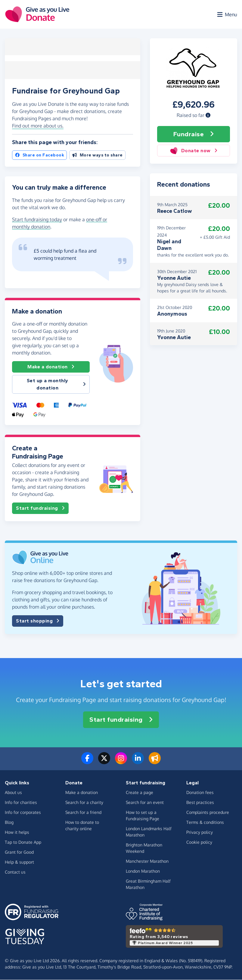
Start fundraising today (37, 220)
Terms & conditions (205, 822)
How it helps (17, 832)
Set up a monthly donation (56, 384)
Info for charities (21, 803)
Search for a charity (84, 803)
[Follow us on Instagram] (121, 762)
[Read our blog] (155, 762)
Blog (9, 822)
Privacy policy (200, 832)
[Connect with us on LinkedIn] (138, 762)
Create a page (140, 793)
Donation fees (200, 793)
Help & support (19, 862)
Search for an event (145, 803)
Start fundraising (40, 509)
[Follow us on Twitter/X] (104, 762)
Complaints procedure (208, 813)
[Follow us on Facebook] (87, 762)
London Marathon (143, 871)
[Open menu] (227, 14)
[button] (208, 115)
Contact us (15, 872)
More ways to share (97, 155)
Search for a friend (83, 813)
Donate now (194, 151)
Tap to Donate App (23, 842)
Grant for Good (19, 852)
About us (13, 793)
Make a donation (51, 367)
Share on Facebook (39, 155)
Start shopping (38, 621)
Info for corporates (23, 813)
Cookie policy (199, 842)
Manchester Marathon (147, 861)
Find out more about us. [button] (38, 126)
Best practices (200, 803)
